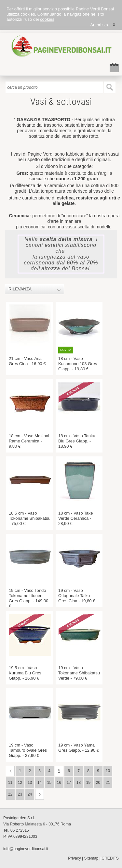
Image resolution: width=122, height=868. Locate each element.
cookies (47, 19)
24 (30, 794)
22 (10, 794)
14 (40, 783)
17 (69, 783)
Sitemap (91, 858)
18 (79, 783)
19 (88, 783)
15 (49, 783)
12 (20, 783)
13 (30, 783)
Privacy (74, 858)
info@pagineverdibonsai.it (26, 849)
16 (59, 783)
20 (98, 783)
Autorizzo (99, 25)
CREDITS (110, 858)
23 (20, 794)
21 (108, 783)
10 (108, 771)
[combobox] (38, 289)
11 (10, 783)
